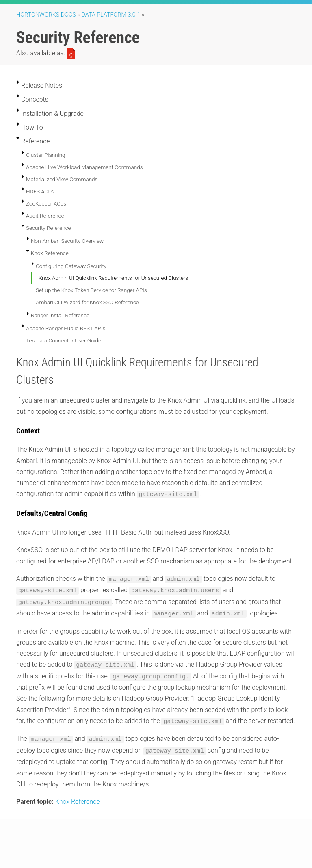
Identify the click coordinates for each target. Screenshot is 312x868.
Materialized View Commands (62, 179)
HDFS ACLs (40, 191)
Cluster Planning (46, 155)
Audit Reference (45, 216)
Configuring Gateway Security (71, 266)
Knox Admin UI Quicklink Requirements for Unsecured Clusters (113, 278)
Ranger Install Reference (60, 315)
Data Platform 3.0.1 (111, 15)
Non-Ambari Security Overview (67, 241)
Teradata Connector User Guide (64, 340)
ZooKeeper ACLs (46, 203)
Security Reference (49, 228)
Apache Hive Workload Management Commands (84, 167)
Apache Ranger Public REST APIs (66, 328)
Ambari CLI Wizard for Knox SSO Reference (87, 302)
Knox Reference (50, 253)
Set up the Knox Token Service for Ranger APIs (91, 290)
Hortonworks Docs (46, 15)
